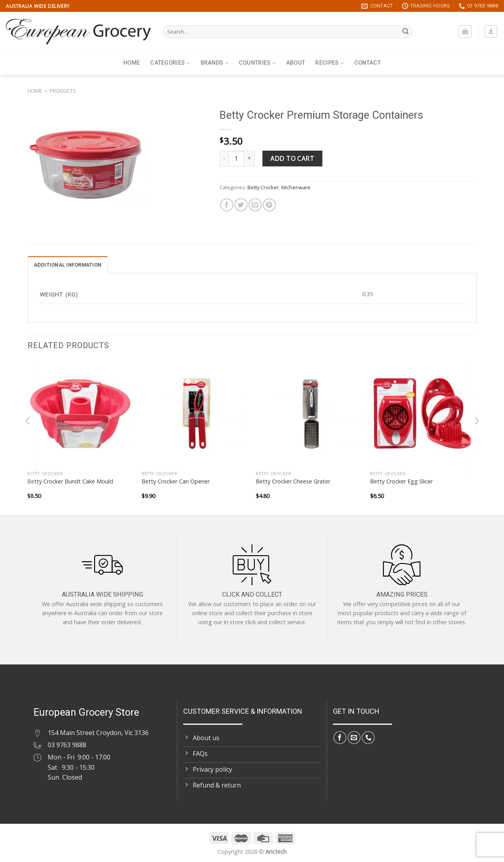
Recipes (330, 63)
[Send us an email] (354, 738)
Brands (215, 63)
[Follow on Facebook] (340, 738)
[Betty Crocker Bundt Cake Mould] (80, 413)
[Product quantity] (236, 159)
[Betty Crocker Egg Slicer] (423, 413)
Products (63, 91)
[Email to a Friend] (255, 205)
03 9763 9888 (67, 745)
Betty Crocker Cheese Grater (293, 481)
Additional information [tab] (68, 265)
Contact (367, 63)
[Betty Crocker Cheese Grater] (309, 413)
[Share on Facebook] (227, 205)
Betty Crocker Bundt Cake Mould (70, 481)
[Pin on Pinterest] (269, 205)
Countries (257, 63)
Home (132, 63)
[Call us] (368, 738)
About (296, 63)
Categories (170, 63)
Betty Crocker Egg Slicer (401, 481)
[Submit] (405, 32)
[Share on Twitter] (241, 205)
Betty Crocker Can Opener (176, 481)
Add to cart (292, 159)
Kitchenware (296, 187)
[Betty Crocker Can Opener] (195, 413)
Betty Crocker (263, 187)
